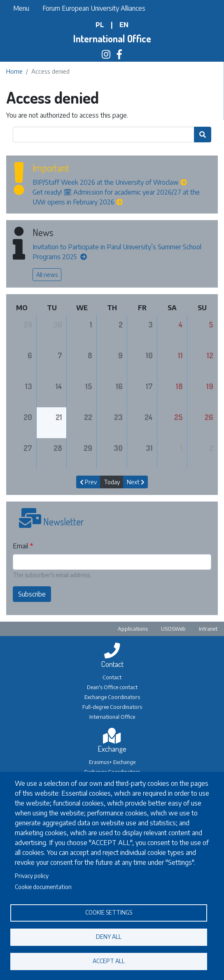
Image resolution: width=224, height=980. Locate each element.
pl (100, 25)
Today (112, 482)
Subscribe (32, 594)
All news (47, 275)
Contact (112, 677)
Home (14, 71)
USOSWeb (173, 629)
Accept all (109, 961)
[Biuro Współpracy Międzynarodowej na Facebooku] (119, 56)
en (124, 25)
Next (136, 482)
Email (20, 546)
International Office (112, 38)
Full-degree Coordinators (112, 707)
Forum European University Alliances (94, 8)
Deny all (109, 937)
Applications (133, 629)
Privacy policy (32, 876)
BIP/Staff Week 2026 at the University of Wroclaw (106, 182)
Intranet (208, 629)
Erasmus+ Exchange (112, 762)
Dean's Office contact (112, 687)
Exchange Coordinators (112, 697)
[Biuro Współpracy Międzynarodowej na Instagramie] (106, 56)
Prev (88, 482)
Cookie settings (109, 912)
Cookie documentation (43, 887)
